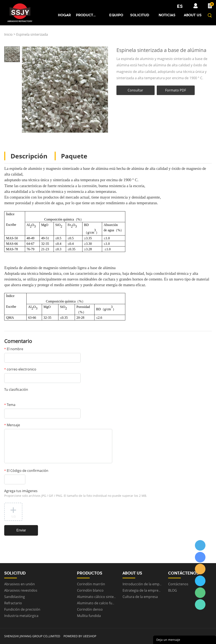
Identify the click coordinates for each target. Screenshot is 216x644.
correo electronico (20, 369)
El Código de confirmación (26, 471)
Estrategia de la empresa (142, 590)
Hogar (64, 15)
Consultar (135, 90)
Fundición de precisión (22, 609)
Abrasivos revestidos (21, 590)
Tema (10, 405)
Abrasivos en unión (20, 584)
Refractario (13, 603)
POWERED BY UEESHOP (80, 636)
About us (193, 15)
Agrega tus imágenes (76, 493)
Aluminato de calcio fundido (99, 603)
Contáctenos (178, 584)
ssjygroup (200, 545)
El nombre (14, 349)
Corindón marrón (91, 584)
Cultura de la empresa (140, 597)
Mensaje (12, 425)
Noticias (167, 15)
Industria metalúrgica (21, 616)
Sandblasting (15, 597)
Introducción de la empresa (144, 584)
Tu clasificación (16, 389)
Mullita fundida (89, 616)
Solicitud (140, 15)
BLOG (173, 590)
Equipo (116, 15)
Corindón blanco (90, 590)
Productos (86, 15)
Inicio (8, 34)
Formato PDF (176, 90)
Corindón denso (90, 609)
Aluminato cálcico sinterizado (100, 597)
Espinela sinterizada (32, 34)
